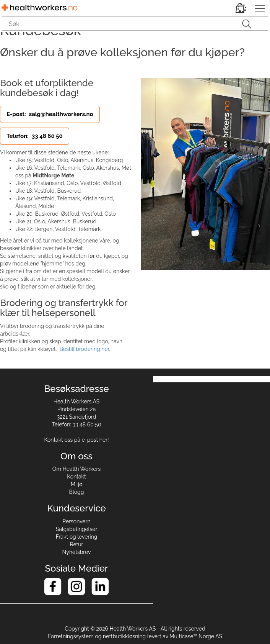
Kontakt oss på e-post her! (76, 440)
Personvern (76, 521)
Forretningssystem (71, 636)
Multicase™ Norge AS (196, 636)
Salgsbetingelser (77, 529)
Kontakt (76, 477)
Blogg (77, 492)
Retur (77, 544)
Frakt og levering (77, 537)
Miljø (77, 484)
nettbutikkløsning (124, 636)
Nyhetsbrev (77, 552)
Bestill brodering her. (85, 349)
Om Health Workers (77, 469)
